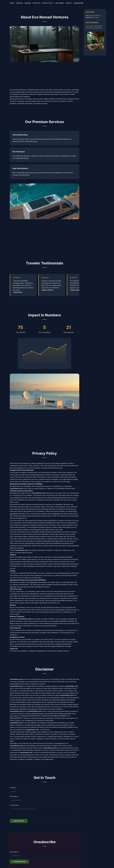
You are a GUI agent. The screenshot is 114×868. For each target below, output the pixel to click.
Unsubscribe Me (19, 865)
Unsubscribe (79, 3)
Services (20, 3)
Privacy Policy (48, 3)
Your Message (14, 807)
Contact (69, 3)
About (12, 3)
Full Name (13, 790)
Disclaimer (60, 3)
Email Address (14, 799)
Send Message (19, 824)
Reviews (28, 3)
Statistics (37, 3)
